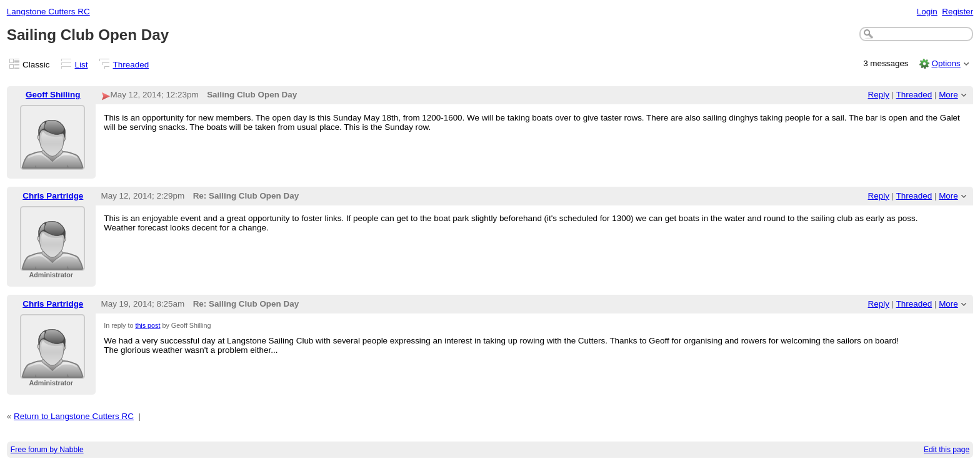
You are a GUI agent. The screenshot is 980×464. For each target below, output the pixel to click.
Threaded (131, 65)
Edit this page (947, 450)
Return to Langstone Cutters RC (74, 416)
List (82, 65)
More (948, 95)
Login (927, 12)
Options (946, 63)
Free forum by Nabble (47, 450)
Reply (879, 95)
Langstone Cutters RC (48, 12)
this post (147, 325)
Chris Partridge (53, 196)
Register (957, 12)
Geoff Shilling (53, 95)
